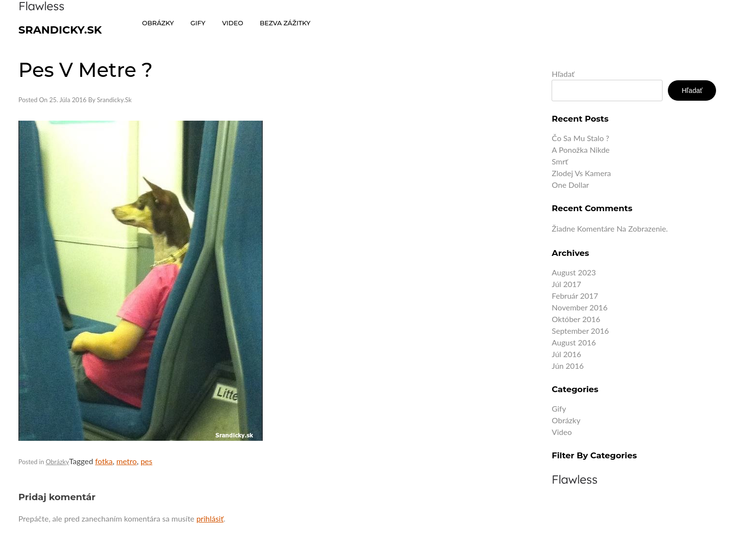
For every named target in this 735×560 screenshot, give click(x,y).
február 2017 (575, 296)
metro (126, 461)
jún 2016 (568, 366)
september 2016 (580, 331)
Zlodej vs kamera (581, 173)
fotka (104, 461)
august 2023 (574, 272)
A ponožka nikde (581, 150)
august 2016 (574, 342)
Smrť (560, 161)
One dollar (570, 185)
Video (562, 432)
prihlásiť (210, 518)
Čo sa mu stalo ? (580, 138)
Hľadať (563, 74)
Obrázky (57, 462)
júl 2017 (566, 284)
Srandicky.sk (60, 30)
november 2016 (580, 307)
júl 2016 (566, 354)
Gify (559, 408)
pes (146, 461)
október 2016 (576, 319)
